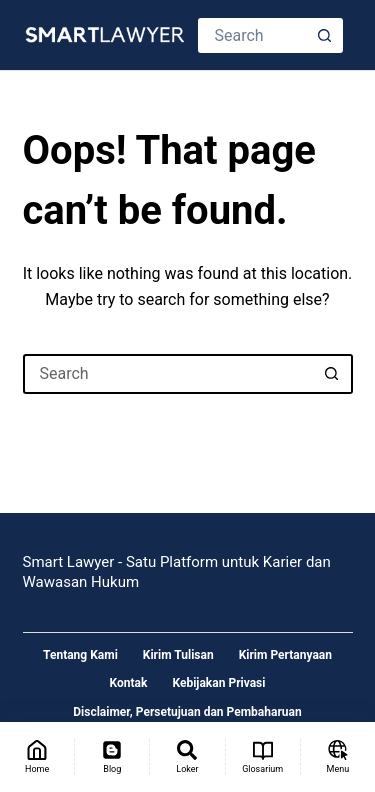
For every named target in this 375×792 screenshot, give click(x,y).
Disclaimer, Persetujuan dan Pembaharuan (187, 712)
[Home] (37, 757)
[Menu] (338, 757)
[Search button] (325, 35)
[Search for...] (253, 35)
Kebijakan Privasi (218, 683)
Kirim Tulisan (178, 655)
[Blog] (112, 757)
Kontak (129, 683)
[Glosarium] (263, 757)
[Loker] (187, 757)
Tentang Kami (80, 655)
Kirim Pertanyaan (285, 655)
